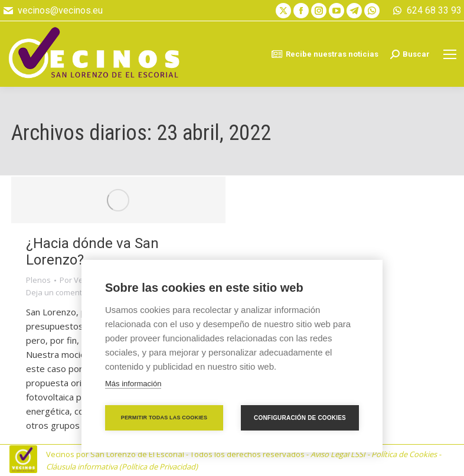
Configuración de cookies (300, 418)
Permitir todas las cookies (164, 418)
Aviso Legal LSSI (338, 454)
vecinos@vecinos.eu (53, 11)
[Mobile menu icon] (450, 54)
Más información (133, 384)
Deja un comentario (61, 292)
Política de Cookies (404, 454)
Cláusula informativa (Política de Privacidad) (122, 467)
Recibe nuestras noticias (325, 54)
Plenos (38, 280)
